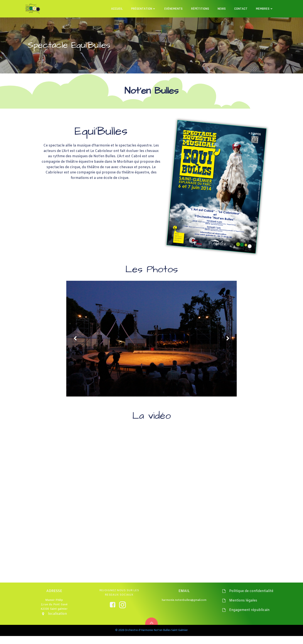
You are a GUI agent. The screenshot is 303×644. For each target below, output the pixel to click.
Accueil (117, 8)
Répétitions (201, 8)
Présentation (144, 8)
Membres (265, 8)
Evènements (174, 8)
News (222, 8)
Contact (241, 8)
